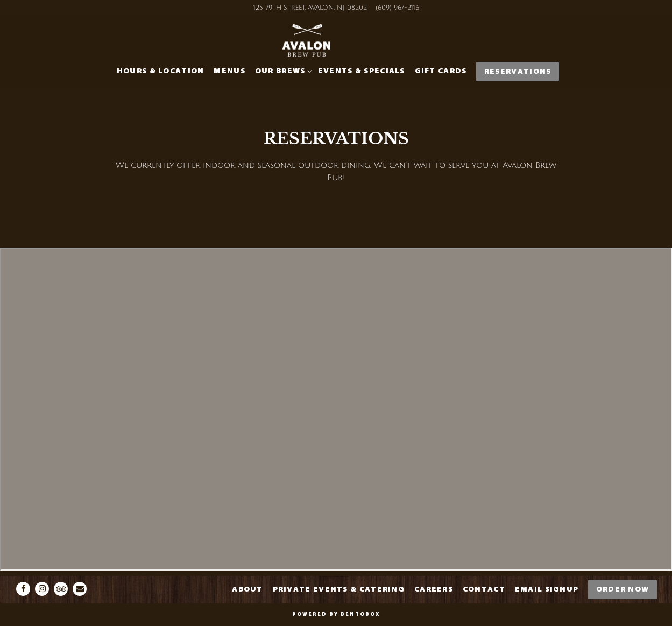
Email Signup (547, 589)
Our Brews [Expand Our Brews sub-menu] (282, 70)
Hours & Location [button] (161, 71)
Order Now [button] (623, 589)
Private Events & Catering (339, 589)
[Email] (80, 589)
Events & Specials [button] (362, 71)
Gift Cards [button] (441, 71)
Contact (484, 589)
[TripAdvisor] (61, 589)
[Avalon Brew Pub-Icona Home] (336, 43)
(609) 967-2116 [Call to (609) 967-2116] (397, 8)
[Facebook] (23, 589)
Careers (434, 589)
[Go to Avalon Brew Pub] (310, 8)
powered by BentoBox (336, 614)
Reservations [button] (518, 71)
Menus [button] (229, 71)
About (247, 589)
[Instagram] (42, 589)
